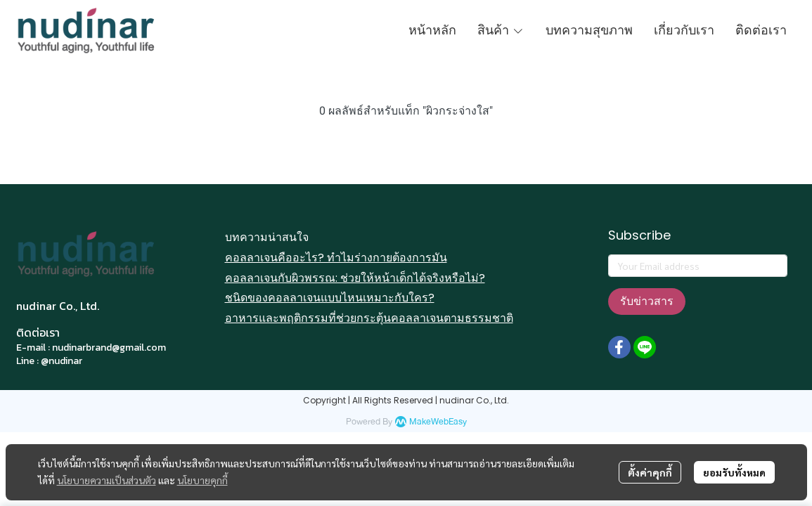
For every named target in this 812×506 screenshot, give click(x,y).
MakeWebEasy (438, 422)
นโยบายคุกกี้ (202, 480)
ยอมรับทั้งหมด (734, 472)
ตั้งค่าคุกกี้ (650, 472)
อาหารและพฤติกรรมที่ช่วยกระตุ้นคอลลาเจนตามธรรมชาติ (369, 318)
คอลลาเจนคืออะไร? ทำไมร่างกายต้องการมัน (336, 258)
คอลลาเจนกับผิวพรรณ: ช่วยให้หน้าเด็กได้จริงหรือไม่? (355, 278)
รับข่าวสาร (647, 301)
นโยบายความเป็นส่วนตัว (107, 480)
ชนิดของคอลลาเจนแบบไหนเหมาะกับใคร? (330, 298)
